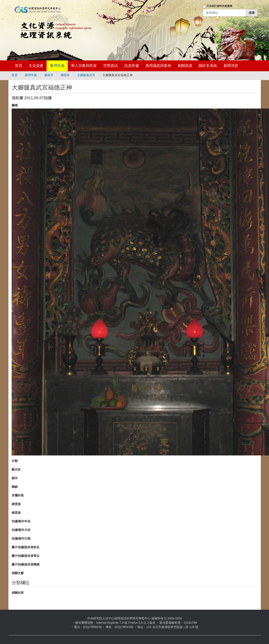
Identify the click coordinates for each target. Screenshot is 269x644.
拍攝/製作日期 (21, 539)
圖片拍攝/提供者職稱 (26, 564)
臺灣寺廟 (57, 66)
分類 (15, 461)
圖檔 (15, 105)
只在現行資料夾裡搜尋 (219, 6)
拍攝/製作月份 (21, 530)
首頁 (19, 66)
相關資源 (185, 66)
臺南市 (49, 75)
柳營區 (65, 75)
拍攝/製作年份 (21, 521)
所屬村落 (18, 495)
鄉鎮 (15, 487)
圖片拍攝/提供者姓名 (26, 547)
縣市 (15, 478)
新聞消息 (231, 66)
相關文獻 (18, 573)
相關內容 (18, 593)
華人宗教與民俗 (84, 66)
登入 (197, 19)
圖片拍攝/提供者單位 (26, 556)
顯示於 (16, 469)
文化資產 (36, 66)
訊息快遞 (132, 66)
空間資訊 (110, 66)
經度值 (16, 504)
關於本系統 (208, 66)
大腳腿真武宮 (86, 75)
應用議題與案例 (158, 66)
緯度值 (16, 513)
